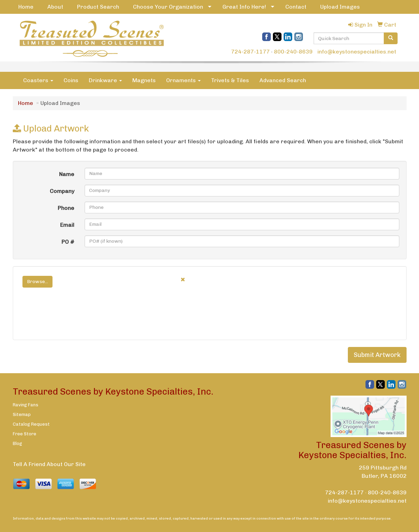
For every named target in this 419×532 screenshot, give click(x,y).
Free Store (25, 434)
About (55, 7)
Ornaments (183, 80)
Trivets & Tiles (230, 80)
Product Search (98, 7)
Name (67, 174)
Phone (66, 208)
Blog (17, 443)
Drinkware (105, 80)
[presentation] (72, 320)
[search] (391, 38)
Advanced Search (283, 80)
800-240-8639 (293, 52)
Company (62, 191)
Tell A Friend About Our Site (49, 464)
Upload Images (340, 7)
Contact (296, 7)
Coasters (38, 80)
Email (67, 225)
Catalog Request (31, 424)
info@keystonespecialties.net (357, 52)
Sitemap (22, 414)
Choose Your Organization (168, 7)
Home (26, 7)
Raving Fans (26, 405)
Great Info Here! (244, 7)
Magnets (144, 80)
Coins (71, 80)
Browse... (37, 282)
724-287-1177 (250, 52)
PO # (68, 242)
